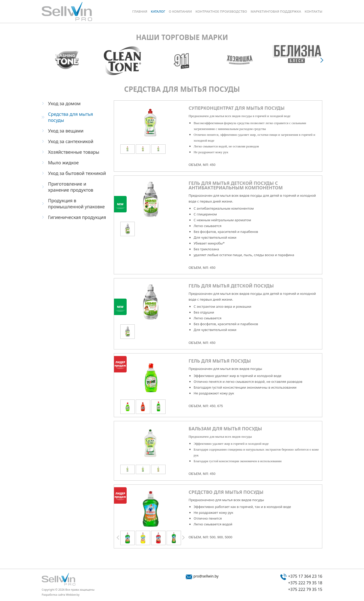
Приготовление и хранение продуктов (71, 187)
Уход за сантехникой (71, 141)
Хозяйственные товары (74, 152)
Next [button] (322, 60)
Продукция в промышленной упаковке (76, 204)
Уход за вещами (66, 131)
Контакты (313, 11)
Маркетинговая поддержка (276, 11)
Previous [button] (118, 538)
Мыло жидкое (63, 163)
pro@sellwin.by (206, 576)
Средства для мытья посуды (71, 117)
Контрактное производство (221, 11)
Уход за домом (64, 103)
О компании (180, 11)
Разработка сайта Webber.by (61, 595)
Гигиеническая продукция (77, 217)
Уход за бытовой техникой (77, 173)
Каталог (158, 11)
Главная (140, 11)
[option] (67, 60)
